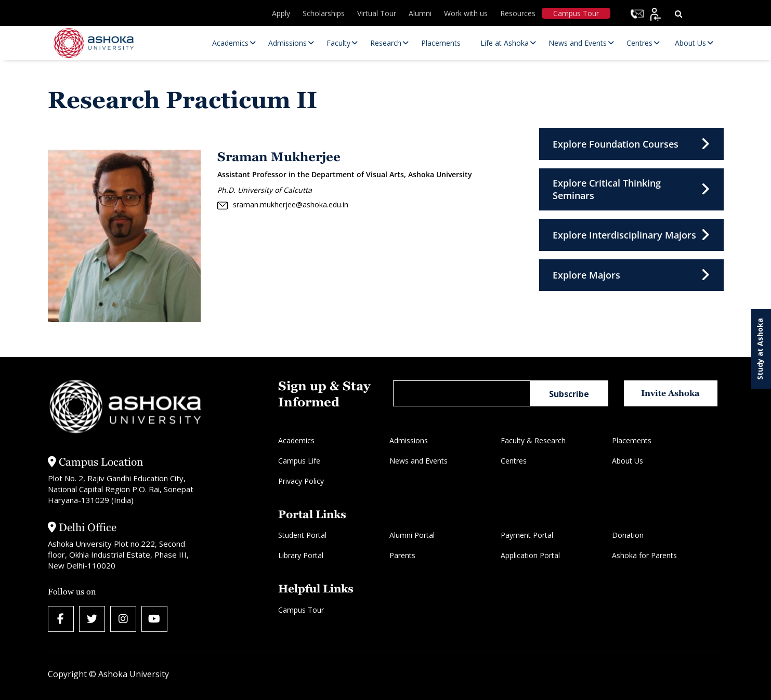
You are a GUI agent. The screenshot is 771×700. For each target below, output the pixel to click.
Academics (296, 440)
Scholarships (324, 13)
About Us (628, 461)
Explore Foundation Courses (631, 144)
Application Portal (530, 555)
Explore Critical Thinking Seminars (631, 190)
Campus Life (299, 461)
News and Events (419, 461)
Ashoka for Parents (644, 555)
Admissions (409, 440)
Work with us (466, 13)
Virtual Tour (377, 13)
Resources (518, 13)
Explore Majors (631, 276)
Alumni (420, 13)
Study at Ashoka (760, 349)
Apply (281, 13)
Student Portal (302, 535)
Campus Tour (576, 13)
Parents (402, 555)
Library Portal (301, 555)
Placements (632, 440)
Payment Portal (527, 535)
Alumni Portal (412, 535)
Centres (514, 461)
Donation (628, 535)
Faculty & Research (533, 440)
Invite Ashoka (670, 393)
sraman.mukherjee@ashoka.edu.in (283, 205)
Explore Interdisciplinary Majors (631, 235)
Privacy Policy (301, 481)
